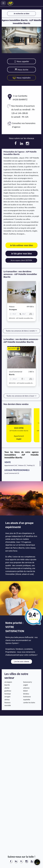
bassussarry (28, 682)
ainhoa (7, 700)
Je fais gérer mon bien (21, 254)
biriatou (26, 694)
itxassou (7, 703)
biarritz (12, 375)
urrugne (7, 697)
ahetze (7, 688)
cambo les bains (29, 703)
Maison (12, 307)
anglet (26, 685)
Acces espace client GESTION (21, 260)
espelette (27, 700)
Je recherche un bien (21, 14)
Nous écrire (22, 70)
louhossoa (27, 697)
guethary (8, 691)
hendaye (8, 694)
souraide (8, 705)
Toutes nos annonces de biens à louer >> (21, 396)
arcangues (13, 309)
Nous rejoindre (21, 78)
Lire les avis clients (21, 662)
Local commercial (16, 372)
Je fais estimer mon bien (22, 245)
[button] (9, 292)
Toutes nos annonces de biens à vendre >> (21, 331)
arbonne (26, 688)
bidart (25, 691)
